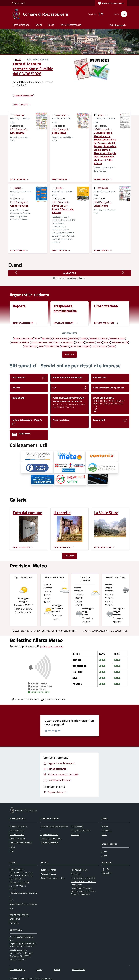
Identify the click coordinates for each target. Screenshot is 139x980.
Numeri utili (15, 923)
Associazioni (74, 338)
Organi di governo (17, 839)
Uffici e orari (15, 919)
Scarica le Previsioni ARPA (26, 631)
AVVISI (18, 60)
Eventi (105, 856)
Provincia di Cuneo (48, 874)
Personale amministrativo (21, 843)
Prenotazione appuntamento (83, 891)
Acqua (37, 338)
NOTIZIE (101, 115)
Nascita (107, 342)
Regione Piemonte (19, 3)
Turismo (112, 346)
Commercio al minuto (117, 338)
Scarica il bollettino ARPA (25, 699)
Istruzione (80, 342)
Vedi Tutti (69, 354)
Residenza (65, 346)
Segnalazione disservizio (81, 888)
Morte (100, 342)
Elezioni (57, 342)
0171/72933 (23, 882)
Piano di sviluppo (30, 346)
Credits (57, 970)
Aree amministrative (18, 826)
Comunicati (107, 830)
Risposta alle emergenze (81, 346)
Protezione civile (53, 346)
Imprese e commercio (49, 835)
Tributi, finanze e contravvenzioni (54, 828)
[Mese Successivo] (123, 273)
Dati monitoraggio (17, 970)
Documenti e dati (17, 830)
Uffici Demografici (19, 129)
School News (17, 133)
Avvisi (104, 835)
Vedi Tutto (69, 556)
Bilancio (83, 338)
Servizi (51, 25)
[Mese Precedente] (16, 273)
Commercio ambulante (20, 342)
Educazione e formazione (51, 839)
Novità (39, 25)
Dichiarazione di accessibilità (83, 878)
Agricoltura (46, 338)
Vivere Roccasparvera (71, 25)
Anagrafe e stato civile (81, 830)
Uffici (12, 851)
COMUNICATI (19, 115)
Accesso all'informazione (23, 338)
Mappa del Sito (79, 970)
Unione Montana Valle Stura (52, 878)
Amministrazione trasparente (84, 881)
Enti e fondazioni (17, 835)
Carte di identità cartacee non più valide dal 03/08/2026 (33, 69)
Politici (12, 847)
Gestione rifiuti (68, 342)
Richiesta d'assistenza (80, 894)
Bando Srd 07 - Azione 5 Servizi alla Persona (63, 209)
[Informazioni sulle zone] (52, 647)
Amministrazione (21, 25)
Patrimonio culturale (120, 342)
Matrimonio (91, 342)
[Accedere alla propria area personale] (111, 3)
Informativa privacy (79, 870)
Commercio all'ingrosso (98, 338)
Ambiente (75, 835)
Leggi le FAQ (76, 885)
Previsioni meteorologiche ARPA (59, 631)
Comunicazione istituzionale (42, 342)
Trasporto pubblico (99, 346)
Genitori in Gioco (19, 206)
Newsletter (107, 873)
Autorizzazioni (77, 826)
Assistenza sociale (60, 338)
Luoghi (105, 852)
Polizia (42, 346)
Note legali (76, 874)
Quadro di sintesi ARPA (54, 699)
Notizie (105, 826)
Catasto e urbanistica (49, 843)
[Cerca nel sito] (123, 14)
